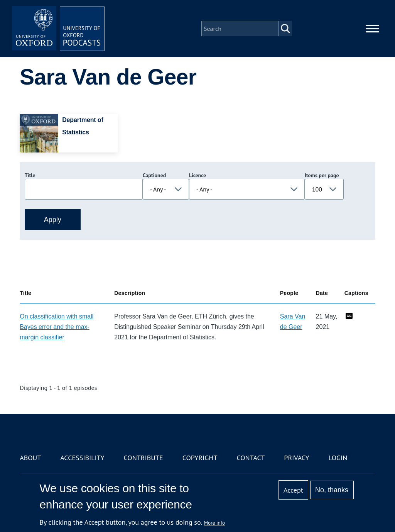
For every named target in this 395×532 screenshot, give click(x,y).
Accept (293, 490)
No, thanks (332, 490)
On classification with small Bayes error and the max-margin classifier (57, 327)
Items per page (322, 175)
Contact (251, 458)
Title (30, 175)
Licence (197, 175)
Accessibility (82, 458)
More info (215, 523)
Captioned (154, 175)
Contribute (143, 458)
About (30, 458)
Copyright (200, 458)
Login (338, 458)
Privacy (296, 458)
